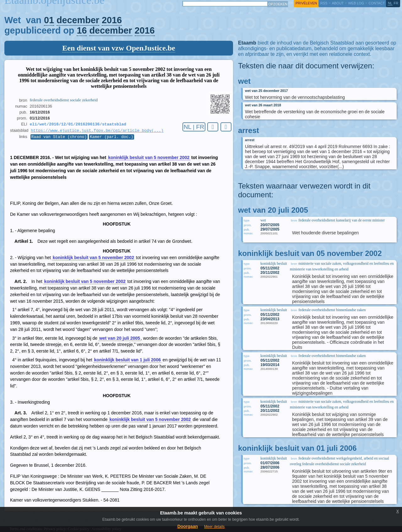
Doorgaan (188, 526)
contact (377, 3)
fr (396, 3)
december (78, 20)
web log (356, 3)
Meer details (214, 527)
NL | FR (194, 127)
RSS (324, 3)
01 (49, 20)
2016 (112, 20)
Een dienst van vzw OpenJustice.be (119, 48)
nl (390, 3)
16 (82, 30)
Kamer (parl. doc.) (111, 138)
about (338, 3)
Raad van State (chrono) (59, 138)
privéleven (306, 3)
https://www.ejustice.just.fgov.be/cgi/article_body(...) (97, 131)
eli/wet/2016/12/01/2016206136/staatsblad (78, 125)
